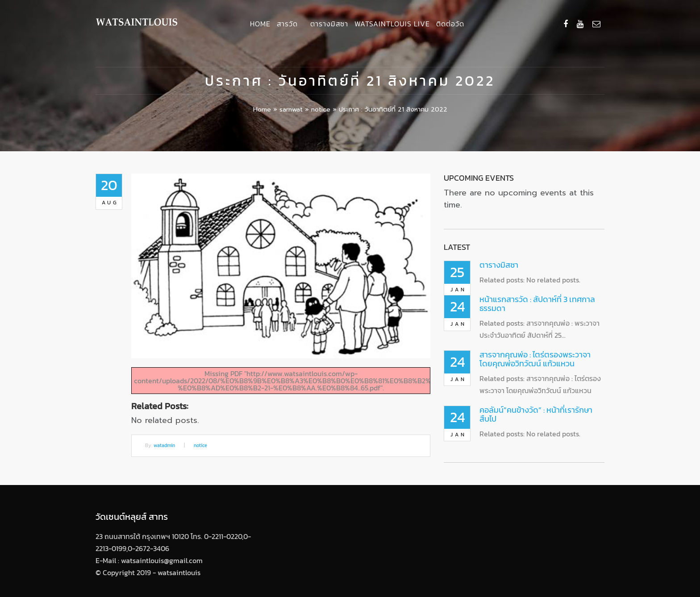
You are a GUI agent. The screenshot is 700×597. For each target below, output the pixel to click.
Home (260, 24)
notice (321, 110)
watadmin (164, 445)
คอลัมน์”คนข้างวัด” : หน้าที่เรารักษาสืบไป (536, 414)
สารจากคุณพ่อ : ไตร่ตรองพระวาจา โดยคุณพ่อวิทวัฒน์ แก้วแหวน (535, 359)
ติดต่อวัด (450, 24)
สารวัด (287, 24)
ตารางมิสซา (329, 24)
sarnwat (291, 110)
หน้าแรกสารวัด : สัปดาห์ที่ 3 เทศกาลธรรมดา (537, 304)
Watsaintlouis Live (392, 24)
